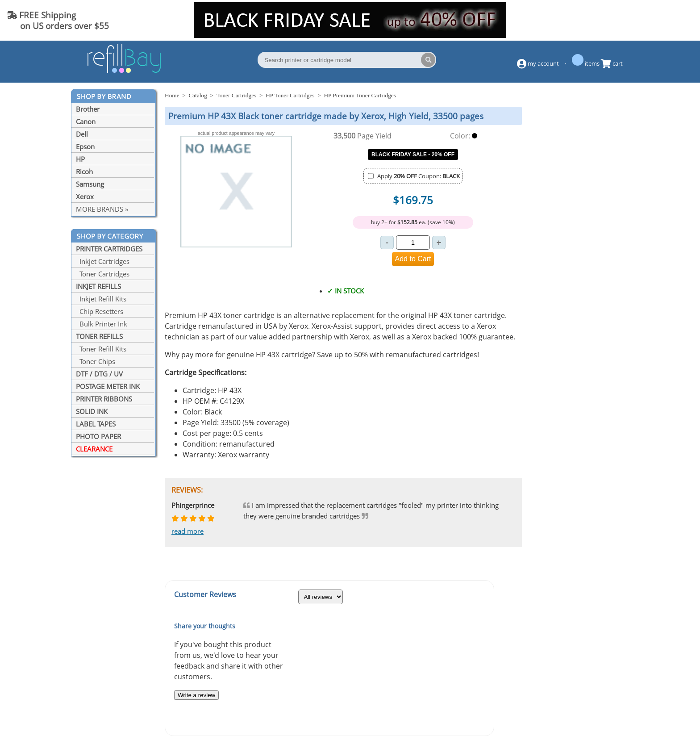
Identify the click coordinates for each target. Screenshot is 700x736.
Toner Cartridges (103, 274)
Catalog (198, 95)
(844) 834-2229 (657, 20)
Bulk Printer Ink (102, 324)
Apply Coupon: (419, 176)
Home (172, 95)
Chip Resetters (100, 311)
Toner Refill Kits (101, 349)
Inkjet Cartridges (103, 261)
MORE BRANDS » (102, 209)
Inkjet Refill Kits (101, 299)
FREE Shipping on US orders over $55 (58, 20)
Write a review (196, 695)
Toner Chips (96, 361)
